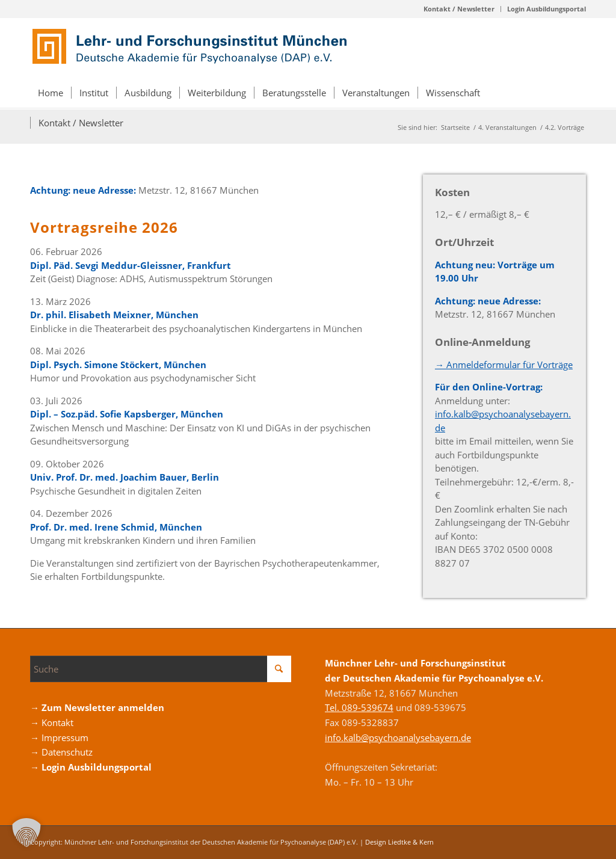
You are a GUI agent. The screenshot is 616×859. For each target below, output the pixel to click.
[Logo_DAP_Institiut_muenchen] (192, 48)
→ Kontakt (52, 722)
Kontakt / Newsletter (459, 9)
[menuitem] (459, 9)
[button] (26, 833)
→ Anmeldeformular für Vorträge (504, 365)
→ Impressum (59, 737)
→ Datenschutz (61, 752)
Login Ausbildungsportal (547, 9)
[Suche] (161, 669)
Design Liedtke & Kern (399, 842)
